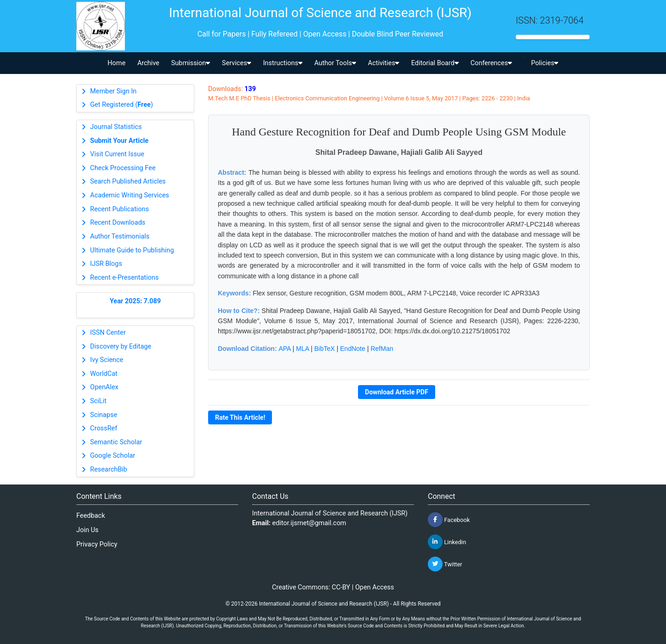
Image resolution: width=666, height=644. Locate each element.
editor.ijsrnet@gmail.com (309, 523)
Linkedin (447, 542)
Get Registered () (122, 105)
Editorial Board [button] (435, 63)
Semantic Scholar (116, 442)
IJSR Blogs (106, 264)
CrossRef (104, 428)
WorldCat (104, 374)
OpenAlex (104, 387)
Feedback (91, 516)
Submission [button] (191, 63)
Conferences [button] (491, 63)
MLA (302, 349)
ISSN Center (108, 333)
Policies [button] (545, 63)
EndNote (352, 349)
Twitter (445, 564)
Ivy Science (107, 360)
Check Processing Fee (123, 168)
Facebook (449, 520)
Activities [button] (384, 63)
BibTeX (325, 349)
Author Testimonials (120, 236)
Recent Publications (120, 209)
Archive (148, 63)
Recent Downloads (118, 223)
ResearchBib (109, 469)
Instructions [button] (283, 63)
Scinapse (104, 415)
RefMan (382, 349)
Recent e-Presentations (124, 278)
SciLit (99, 401)
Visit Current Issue (117, 154)
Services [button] (237, 63)
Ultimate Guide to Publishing (132, 250)
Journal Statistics (116, 127)
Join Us (87, 530)
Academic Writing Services (130, 195)
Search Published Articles (128, 181)
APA (284, 349)
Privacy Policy (97, 544)
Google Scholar (113, 456)
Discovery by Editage (121, 347)
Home (117, 63)
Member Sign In (113, 91)
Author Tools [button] (335, 63)
